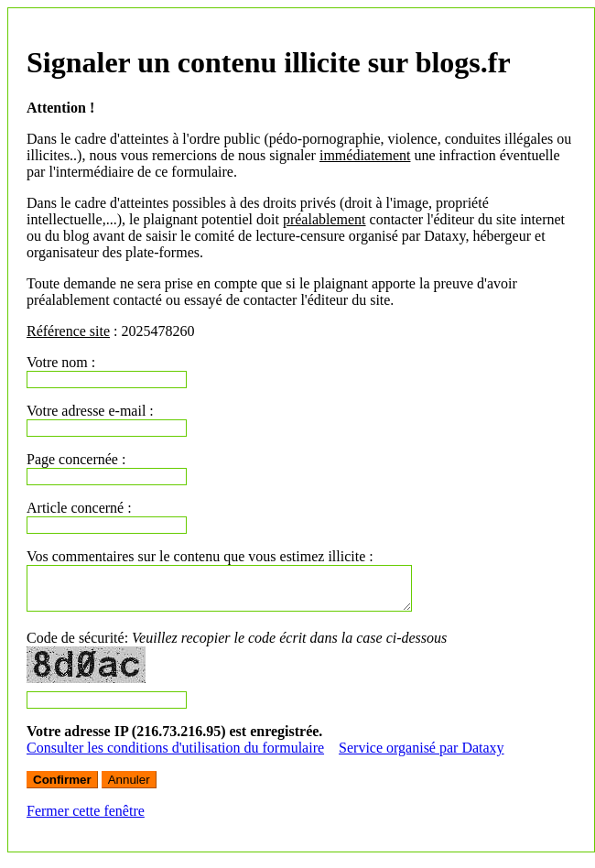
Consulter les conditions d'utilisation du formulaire (175, 756)
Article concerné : (79, 508)
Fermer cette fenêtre (86, 819)
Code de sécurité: (237, 646)
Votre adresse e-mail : (90, 411)
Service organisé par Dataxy (422, 756)
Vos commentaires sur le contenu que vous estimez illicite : (200, 556)
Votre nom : (61, 362)
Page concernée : (76, 459)
